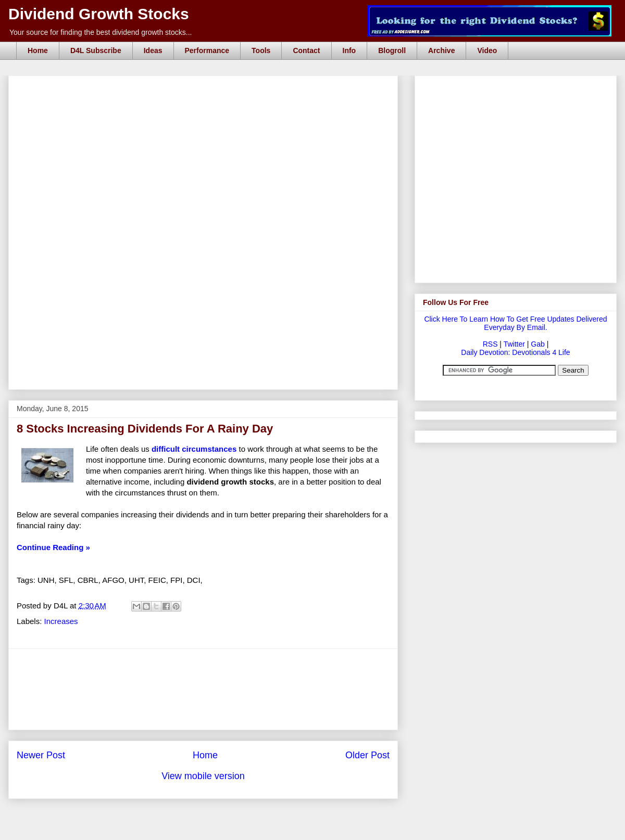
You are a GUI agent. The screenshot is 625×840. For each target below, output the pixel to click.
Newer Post (41, 755)
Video (487, 50)
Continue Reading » (53, 547)
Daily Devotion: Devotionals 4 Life (515, 352)
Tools (261, 50)
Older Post (367, 755)
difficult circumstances (194, 449)
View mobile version (203, 776)
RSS (490, 344)
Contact (306, 50)
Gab (537, 344)
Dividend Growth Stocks (99, 14)
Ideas (153, 50)
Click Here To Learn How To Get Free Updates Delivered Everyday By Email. (515, 323)
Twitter (514, 344)
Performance (207, 50)
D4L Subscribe (96, 50)
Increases (61, 621)
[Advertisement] (203, 329)
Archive (441, 50)
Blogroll (392, 50)
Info (349, 50)
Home (38, 50)
